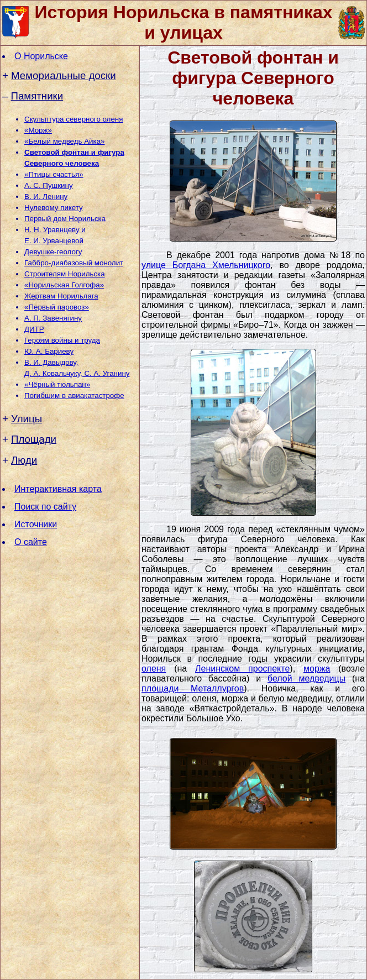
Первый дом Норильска (65, 219)
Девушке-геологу (53, 252)
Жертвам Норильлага (61, 296)
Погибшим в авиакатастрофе (74, 395)
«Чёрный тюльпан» (57, 384)
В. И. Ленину (46, 196)
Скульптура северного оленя (74, 119)
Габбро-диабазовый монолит (74, 263)
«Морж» (38, 130)
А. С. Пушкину (49, 185)
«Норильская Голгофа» (64, 285)
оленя (154, 669)
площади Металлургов (193, 688)
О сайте (31, 542)
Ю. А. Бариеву (49, 351)
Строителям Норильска (65, 274)
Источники (36, 524)
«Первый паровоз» (57, 307)
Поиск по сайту (45, 507)
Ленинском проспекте (242, 669)
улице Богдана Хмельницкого (206, 265)
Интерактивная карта (58, 489)
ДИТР (34, 329)
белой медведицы (306, 678)
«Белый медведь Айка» (64, 141)
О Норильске (41, 56)
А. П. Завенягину (53, 318)
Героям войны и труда (62, 340)
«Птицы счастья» (54, 174)
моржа (317, 669)
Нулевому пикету (54, 208)
